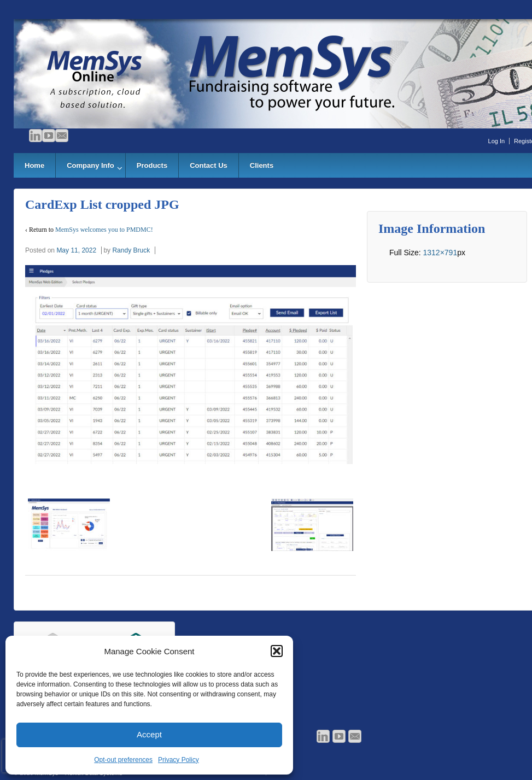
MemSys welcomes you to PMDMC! (104, 230)
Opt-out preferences (123, 760)
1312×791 (440, 253)
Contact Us (209, 165)
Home (34, 165)
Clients (262, 165)
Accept (149, 734)
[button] (277, 651)
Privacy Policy (179, 760)
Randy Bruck (131, 250)
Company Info (90, 165)
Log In (497, 141)
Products (152, 165)
